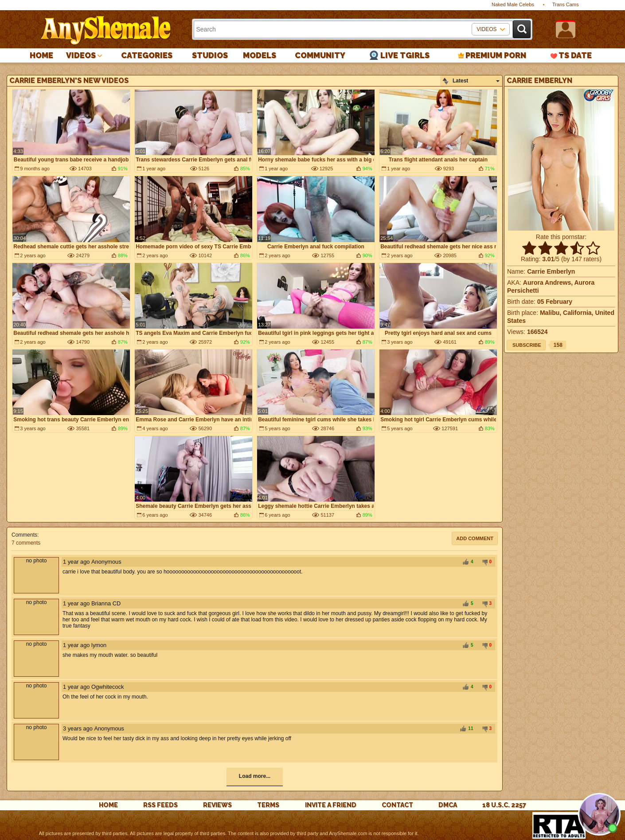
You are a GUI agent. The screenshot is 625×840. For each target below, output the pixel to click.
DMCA (448, 805)
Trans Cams (566, 4)
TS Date (575, 55)
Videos (81, 55)
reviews (217, 805)
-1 (484, 562)
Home (41, 55)
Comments (24, 535)
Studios (210, 55)
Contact (397, 805)
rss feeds (160, 805)
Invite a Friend (331, 805)
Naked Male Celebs (513, 4)
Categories (147, 55)
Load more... (255, 776)
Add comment (475, 538)
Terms (268, 805)
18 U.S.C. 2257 (504, 805)
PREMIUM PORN (496, 55)
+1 (465, 562)
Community (320, 55)
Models (260, 55)
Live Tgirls (405, 55)
